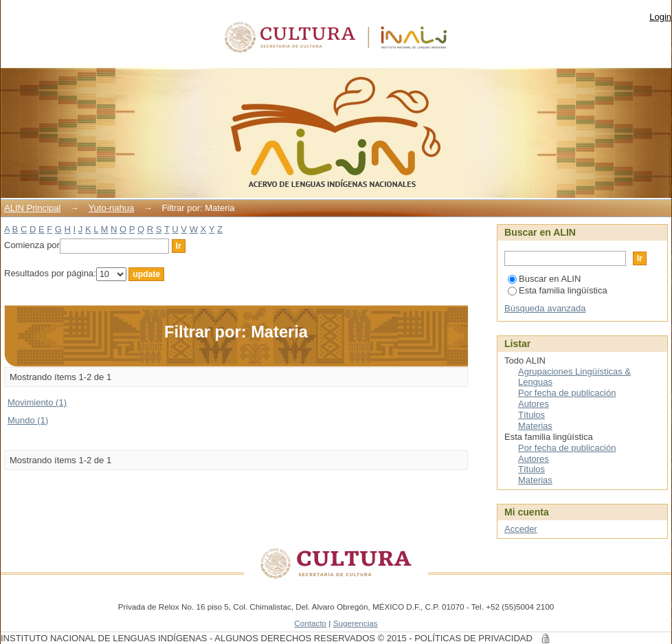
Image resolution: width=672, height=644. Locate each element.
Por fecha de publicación (567, 393)
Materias (535, 426)
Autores (534, 404)
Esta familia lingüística (558, 290)
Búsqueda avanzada (545, 308)
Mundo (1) (28, 420)
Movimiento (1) (37, 402)
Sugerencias (356, 623)
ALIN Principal (32, 208)
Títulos (531, 415)
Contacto (310, 623)
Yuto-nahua (112, 208)
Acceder (521, 529)
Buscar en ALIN (544, 279)
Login (660, 17)
